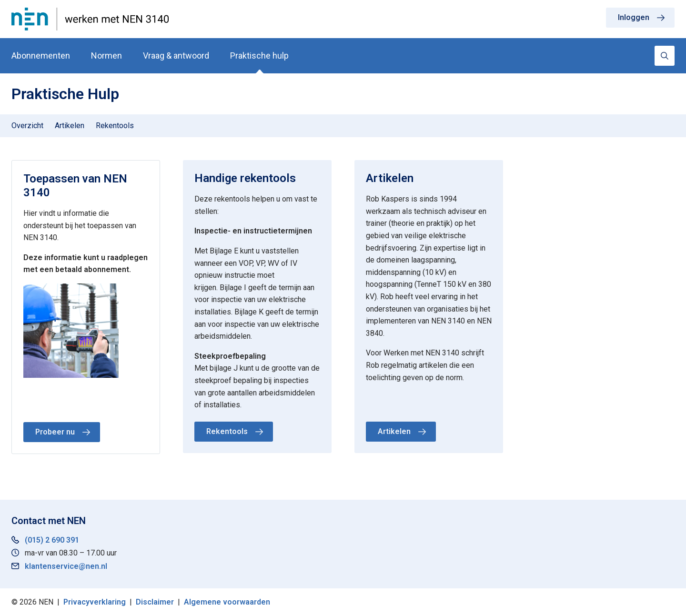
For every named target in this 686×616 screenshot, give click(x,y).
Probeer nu (55, 432)
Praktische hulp (259, 56)
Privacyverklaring (95, 602)
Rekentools (115, 126)
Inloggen (634, 17)
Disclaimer (155, 602)
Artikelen (70, 126)
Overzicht (27, 126)
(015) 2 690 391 (52, 540)
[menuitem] (27, 126)
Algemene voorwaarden (227, 602)
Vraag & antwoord (176, 56)
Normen (106, 56)
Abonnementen (41, 56)
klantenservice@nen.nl (66, 566)
